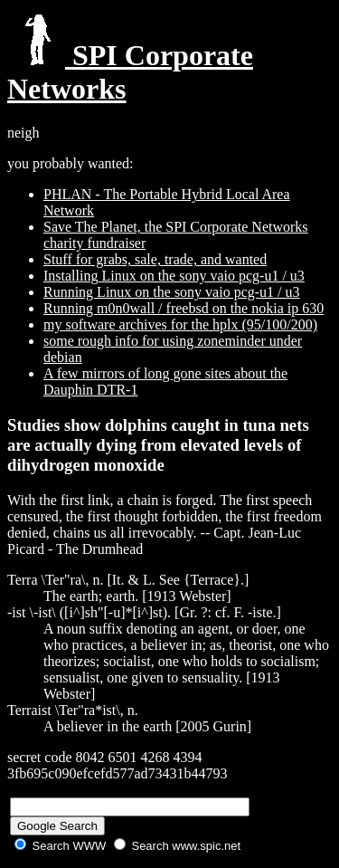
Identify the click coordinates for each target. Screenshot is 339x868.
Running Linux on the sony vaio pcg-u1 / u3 (172, 292)
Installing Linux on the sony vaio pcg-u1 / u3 (174, 276)
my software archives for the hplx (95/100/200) (180, 324)
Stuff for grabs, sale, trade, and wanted (155, 259)
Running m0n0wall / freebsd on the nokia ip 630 (184, 308)
